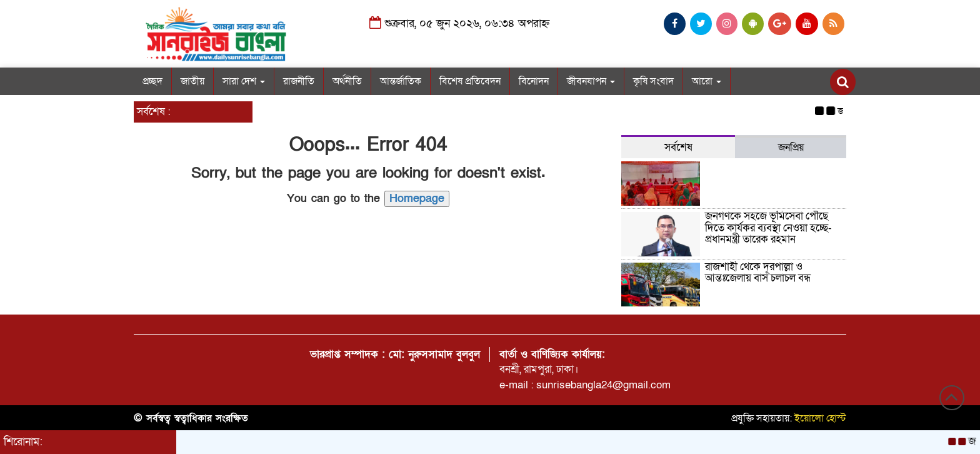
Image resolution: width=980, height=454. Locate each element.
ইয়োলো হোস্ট (820, 418)
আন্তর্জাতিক (401, 81)
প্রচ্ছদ (152, 81)
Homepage (417, 199)
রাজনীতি (299, 81)
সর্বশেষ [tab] (678, 147)
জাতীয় (192, 81)
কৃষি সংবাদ (653, 81)
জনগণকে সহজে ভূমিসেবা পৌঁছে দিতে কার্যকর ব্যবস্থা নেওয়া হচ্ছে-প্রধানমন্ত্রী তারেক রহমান (768, 228)
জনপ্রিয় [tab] (791, 148)
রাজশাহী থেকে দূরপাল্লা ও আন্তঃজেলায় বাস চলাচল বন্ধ (758, 273)
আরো (707, 81)
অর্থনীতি (347, 81)
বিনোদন (534, 81)
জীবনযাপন (591, 81)
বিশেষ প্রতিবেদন (470, 81)
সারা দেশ (244, 81)
